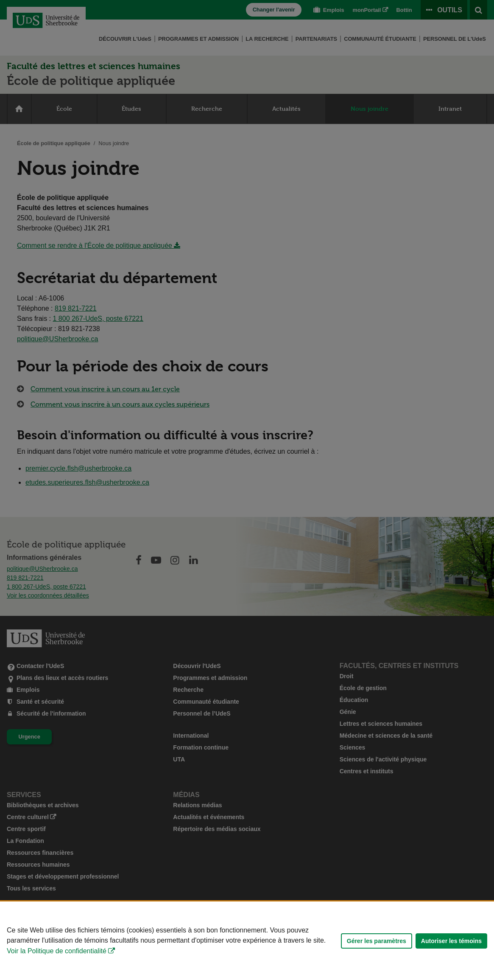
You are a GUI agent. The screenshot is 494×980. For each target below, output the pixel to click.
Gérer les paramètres (377, 941)
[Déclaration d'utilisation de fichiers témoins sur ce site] (247, 941)
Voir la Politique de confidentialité (57, 951)
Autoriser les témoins (451, 941)
